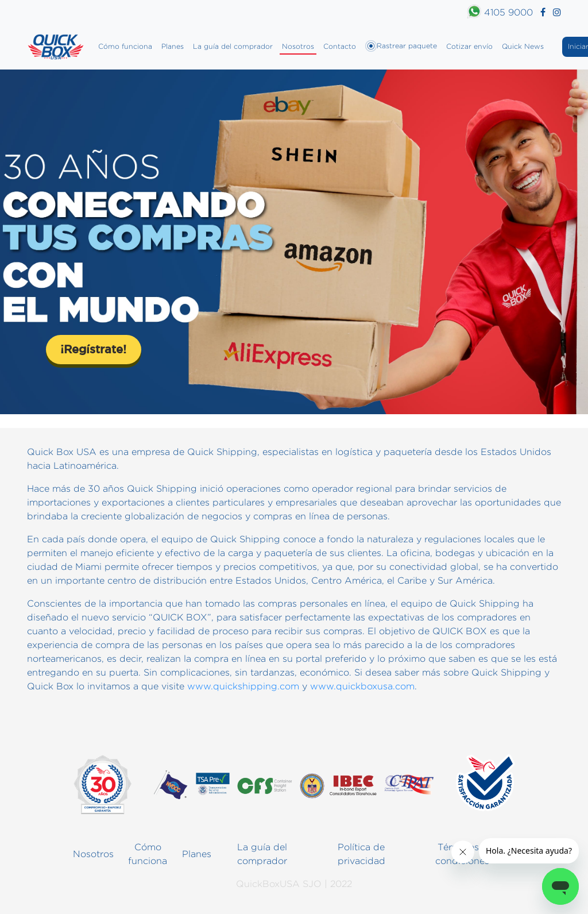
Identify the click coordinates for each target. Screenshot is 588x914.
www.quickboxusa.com (362, 686)
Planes (173, 46)
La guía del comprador (233, 46)
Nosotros (298, 46)
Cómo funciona (125, 46)
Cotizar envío (469, 46)
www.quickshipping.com (243, 686)
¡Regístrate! (93, 349)
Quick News (523, 46)
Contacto (340, 46)
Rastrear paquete (401, 46)
